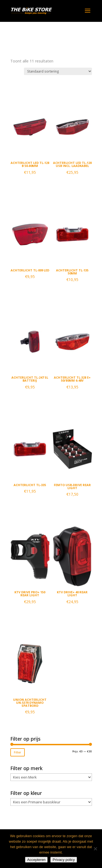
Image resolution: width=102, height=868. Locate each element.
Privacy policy (64, 860)
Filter (18, 752)
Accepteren (36, 860)
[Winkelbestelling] (58, 71)
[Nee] (95, 849)
